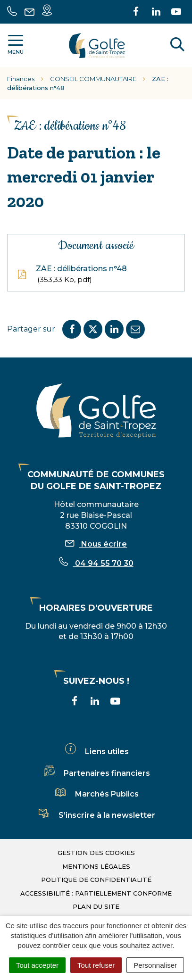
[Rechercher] (177, 46)
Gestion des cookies (96, 853)
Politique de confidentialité (96, 880)
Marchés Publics (96, 794)
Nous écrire (96, 544)
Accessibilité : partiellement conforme (96, 893)
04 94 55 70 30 (96, 563)
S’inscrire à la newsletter (96, 815)
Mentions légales (96, 866)
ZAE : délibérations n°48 (72, 274)
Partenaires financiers (96, 773)
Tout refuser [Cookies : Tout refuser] (96, 965)
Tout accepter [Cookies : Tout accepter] (37, 965)
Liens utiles (96, 752)
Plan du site (96, 906)
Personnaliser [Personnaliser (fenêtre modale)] (155, 965)
